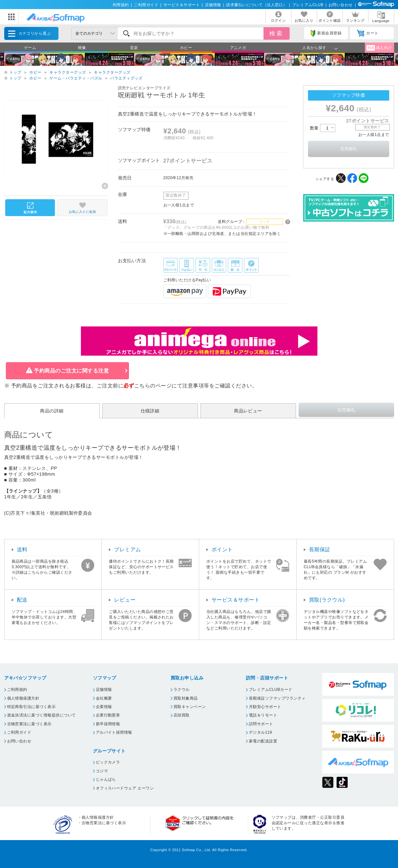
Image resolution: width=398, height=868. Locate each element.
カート (368, 33)
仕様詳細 (150, 411)
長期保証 (320, 550)
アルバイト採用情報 (114, 732)
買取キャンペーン (190, 707)
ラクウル (182, 690)
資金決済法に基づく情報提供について (42, 715)
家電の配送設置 (263, 741)
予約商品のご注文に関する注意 (71, 371)
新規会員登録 (326, 33)
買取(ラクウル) (327, 600)
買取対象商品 (186, 698)
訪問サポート (261, 724)
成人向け (379, 48)
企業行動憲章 (108, 715)
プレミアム (127, 550)
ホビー (186, 48)
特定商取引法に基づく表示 (32, 707)
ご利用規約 (17, 690)
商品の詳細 (52, 411)
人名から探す (314, 48)
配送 (22, 600)
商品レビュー (248, 411)
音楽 (134, 48)
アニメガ (238, 48)
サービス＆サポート (182, 5)
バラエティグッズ (126, 78)
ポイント (222, 550)
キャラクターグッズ (68, 72)
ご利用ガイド (146, 5)
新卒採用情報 (108, 724)
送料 (22, 550)
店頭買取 (182, 715)
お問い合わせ (341, 5)
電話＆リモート (263, 715)
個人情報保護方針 (23, 698)
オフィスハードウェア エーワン (125, 788)
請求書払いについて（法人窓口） (257, 5)
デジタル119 (260, 732)
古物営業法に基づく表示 (29, 724)
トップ (15, 72)
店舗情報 (213, 5)
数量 (323, 128)
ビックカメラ (108, 762)
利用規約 (121, 5)
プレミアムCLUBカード (271, 690)
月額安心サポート (265, 707)
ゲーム (30, 48)
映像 (82, 48)
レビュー (125, 600)
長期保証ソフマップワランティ (277, 698)
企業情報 (104, 707)
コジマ (102, 771)
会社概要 (104, 698)
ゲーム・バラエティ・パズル (76, 78)
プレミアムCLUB (308, 5)
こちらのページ (153, 386)
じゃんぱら (106, 779)
